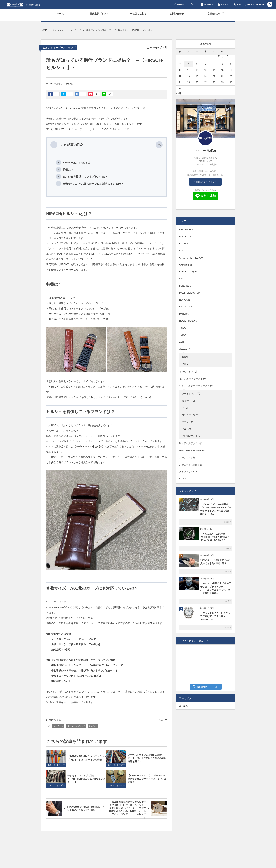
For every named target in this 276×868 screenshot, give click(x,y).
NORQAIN (185, 300)
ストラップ (58, 726)
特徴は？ (68, 170)
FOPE (185, 364)
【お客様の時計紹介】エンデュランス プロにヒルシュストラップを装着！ (87, 758)
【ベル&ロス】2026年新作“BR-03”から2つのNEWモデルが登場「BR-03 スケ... (215, 537)
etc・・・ (184, 478)
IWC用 (185, 408)
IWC (181, 279)
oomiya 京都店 (56, 84)
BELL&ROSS (186, 230)
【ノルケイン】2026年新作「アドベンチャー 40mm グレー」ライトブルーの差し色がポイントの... (216, 509)
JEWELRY (185, 349)
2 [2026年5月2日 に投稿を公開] (231, 58)
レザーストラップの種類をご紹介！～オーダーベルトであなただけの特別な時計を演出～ (147, 758)
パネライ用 (188, 422)
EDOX (182, 251)
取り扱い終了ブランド (191, 443)
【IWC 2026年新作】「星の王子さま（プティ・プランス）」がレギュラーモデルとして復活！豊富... (216, 588)
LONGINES (185, 286)
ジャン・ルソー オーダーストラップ (198, 386)
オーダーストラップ (76, 726)
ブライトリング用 (191, 394)
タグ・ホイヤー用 (191, 415)
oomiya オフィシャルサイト (207, 182)
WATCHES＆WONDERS (192, 450)
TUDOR (183, 335)
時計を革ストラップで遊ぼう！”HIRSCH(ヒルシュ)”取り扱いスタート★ (86, 779)
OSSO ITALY (186, 307)
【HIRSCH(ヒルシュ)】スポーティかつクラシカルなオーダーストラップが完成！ (147, 779)
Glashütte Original (188, 272)
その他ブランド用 (188, 372)
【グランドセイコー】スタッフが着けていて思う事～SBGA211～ (215, 616)
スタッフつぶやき (188, 472)
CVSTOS (184, 244)
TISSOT (183, 328)
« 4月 (178, 93)
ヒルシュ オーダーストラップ (59, 48)
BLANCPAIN (186, 237)
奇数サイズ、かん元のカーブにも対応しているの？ (93, 184)
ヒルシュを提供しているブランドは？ (85, 177)
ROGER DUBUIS (188, 321)
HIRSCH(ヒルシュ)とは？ (78, 163)
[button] (159, 145)
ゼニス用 (186, 429)
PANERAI (184, 314)
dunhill (185, 357)
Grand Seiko (186, 265)
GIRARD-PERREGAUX (191, 258)
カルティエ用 (189, 401)
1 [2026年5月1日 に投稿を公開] (222, 58)
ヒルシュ (93, 726)
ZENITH (183, 342)
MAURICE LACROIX (190, 293)
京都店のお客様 (187, 457)
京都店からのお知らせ (191, 465)
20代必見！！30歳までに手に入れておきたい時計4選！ (215, 562)
